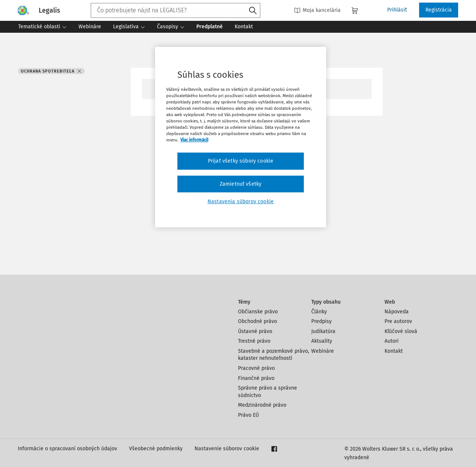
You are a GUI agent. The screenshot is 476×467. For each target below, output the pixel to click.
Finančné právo (256, 378)
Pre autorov (398, 321)
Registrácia (439, 10)
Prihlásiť (397, 10)
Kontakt (394, 351)
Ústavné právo (255, 331)
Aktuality (322, 341)
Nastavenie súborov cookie (227, 449)
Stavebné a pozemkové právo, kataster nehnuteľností (274, 355)
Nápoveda (397, 312)
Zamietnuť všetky (241, 184)
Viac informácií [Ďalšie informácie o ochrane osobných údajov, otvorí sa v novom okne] (194, 140)
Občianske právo (258, 312)
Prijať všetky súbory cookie (241, 161)
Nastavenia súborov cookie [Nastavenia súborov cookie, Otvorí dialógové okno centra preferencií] (241, 201)
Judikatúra (323, 331)
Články (319, 312)
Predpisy (321, 321)
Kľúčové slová (401, 331)
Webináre (323, 351)
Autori (392, 341)
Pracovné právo (256, 368)
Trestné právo (254, 341)
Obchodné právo (258, 321)
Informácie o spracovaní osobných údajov (67, 449)
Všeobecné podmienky (156, 449)
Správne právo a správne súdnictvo (268, 392)
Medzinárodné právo (262, 405)
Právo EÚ (248, 415)
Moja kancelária (317, 10)
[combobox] (176, 10)
